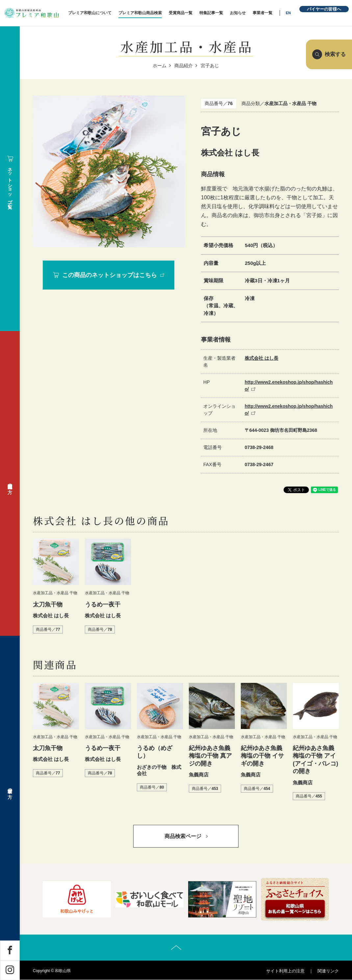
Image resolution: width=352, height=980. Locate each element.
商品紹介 (184, 66)
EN (290, 13)
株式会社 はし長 (262, 358)
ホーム (160, 66)
